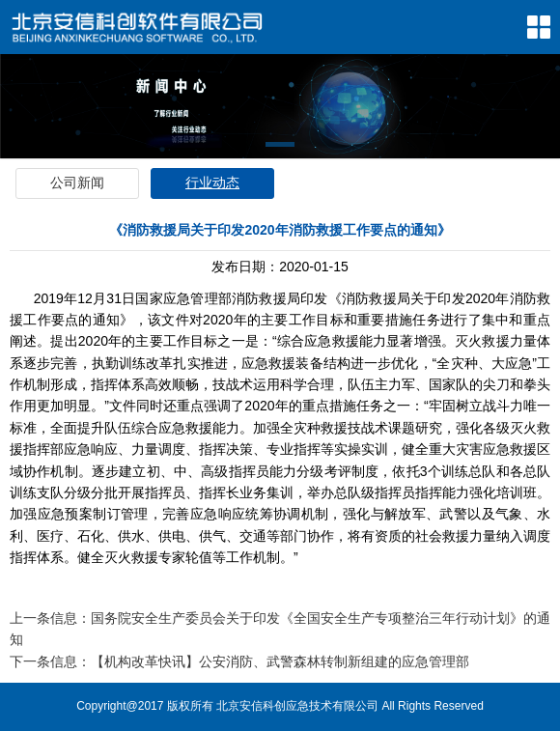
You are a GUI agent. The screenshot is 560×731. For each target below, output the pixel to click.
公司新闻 (77, 183)
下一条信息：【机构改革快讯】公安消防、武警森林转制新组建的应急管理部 (239, 661)
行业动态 (212, 183)
